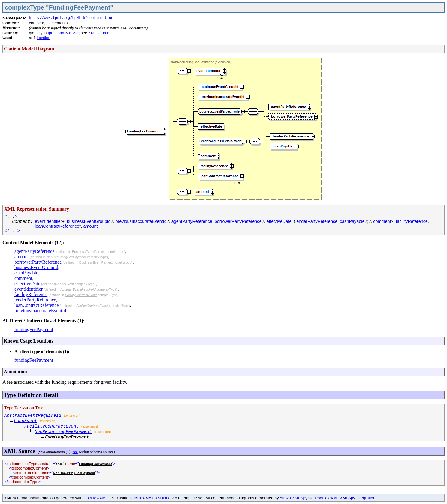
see (75, 452)
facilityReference (412, 221)
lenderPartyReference (316, 221)
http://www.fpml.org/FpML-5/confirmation (71, 18)
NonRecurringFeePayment (66, 257)
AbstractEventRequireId (78, 289)
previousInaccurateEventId (141, 221)
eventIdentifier (48, 221)
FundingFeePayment (95, 464)
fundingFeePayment (34, 330)
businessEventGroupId (89, 221)
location (44, 38)
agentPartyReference (192, 221)
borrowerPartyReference (238, 221)
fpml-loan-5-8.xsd (63, 33)
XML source (99, 33)
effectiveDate (279, 221)
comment (382, 221)
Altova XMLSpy (294, 498)
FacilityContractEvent (81, 295)
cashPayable (352, 221)
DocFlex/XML (95, 498)
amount (91, 226)
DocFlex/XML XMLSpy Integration (345, 498)
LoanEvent (66, 284)
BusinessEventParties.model (93, 252)
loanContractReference (57, 226)
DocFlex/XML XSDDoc (150, 498)
